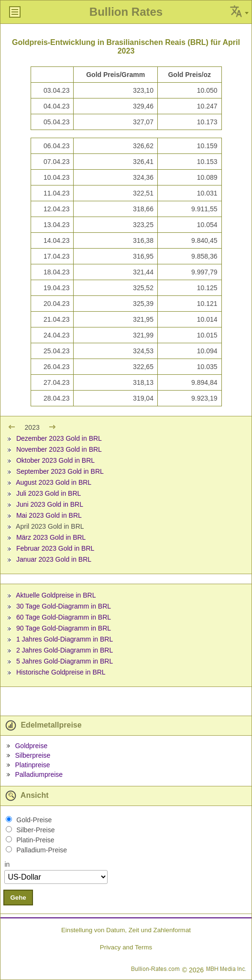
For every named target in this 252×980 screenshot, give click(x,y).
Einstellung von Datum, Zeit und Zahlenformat (126, 930)
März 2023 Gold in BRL (51, 537)
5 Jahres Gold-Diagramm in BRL (65, 661)
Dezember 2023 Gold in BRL (59, 438)
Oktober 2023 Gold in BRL (55, 460)
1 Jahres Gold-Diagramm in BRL (65, 639)
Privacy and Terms (126, 947)
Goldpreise (31, 746)
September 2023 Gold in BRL (60, 471)
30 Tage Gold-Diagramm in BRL (64, 606)
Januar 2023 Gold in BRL (54, 559)
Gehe (18, 898)
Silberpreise (33, 755)
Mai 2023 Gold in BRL (49, 515)
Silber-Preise (35, 830)
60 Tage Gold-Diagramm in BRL (64, 617)
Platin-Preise (35, 840)
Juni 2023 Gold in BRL (50, 504)
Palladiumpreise (39, 774)
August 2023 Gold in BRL (54, 482)
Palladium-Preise (42, 850)
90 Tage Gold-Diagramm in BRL (64, 628)
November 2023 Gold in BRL (59, 449)
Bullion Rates (126, 12)
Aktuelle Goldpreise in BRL (56, 595)
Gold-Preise (34, 820)
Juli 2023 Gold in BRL (49, 493)
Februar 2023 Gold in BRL (55, 548)
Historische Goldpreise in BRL (61, 672)
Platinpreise (32, 765)
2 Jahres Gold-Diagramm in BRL (65, 650)
